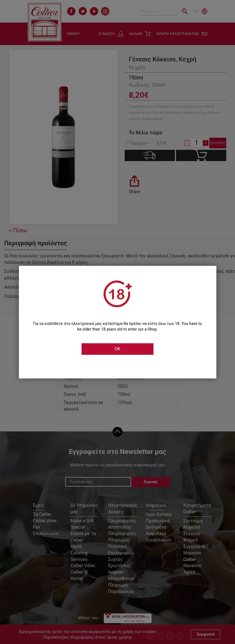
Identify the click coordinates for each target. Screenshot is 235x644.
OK (118, 349)
